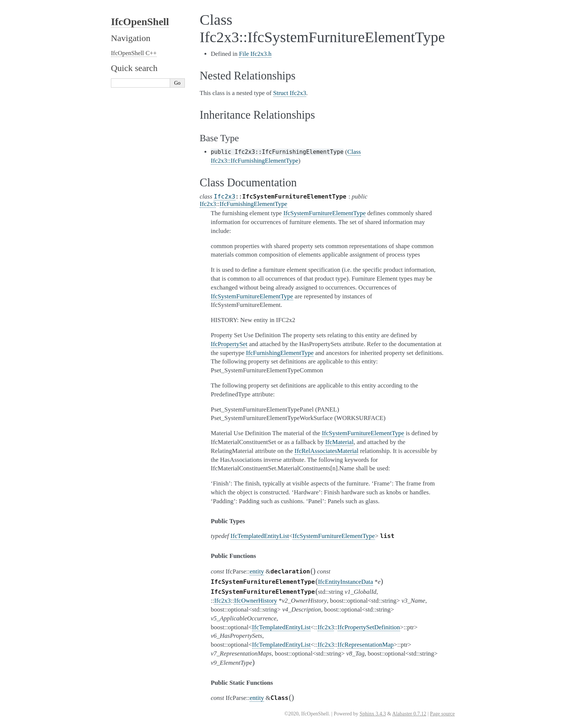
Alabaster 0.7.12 (409, 714)
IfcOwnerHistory (255, 601)
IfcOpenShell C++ (134, 53)
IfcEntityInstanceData (346, 582)
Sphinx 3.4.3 (373, 714)
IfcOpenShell (140, 22)
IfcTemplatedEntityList (260, 536)
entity (257, 571)
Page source (442, 714)
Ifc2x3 (224, 197)
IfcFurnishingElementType (253, 204)
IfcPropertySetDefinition (369, 627)
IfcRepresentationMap (366, 645)
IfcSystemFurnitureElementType (334, 536)
